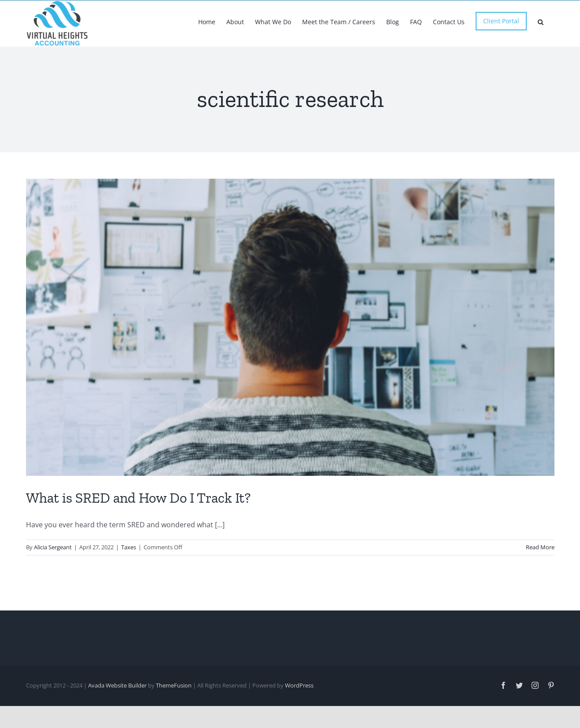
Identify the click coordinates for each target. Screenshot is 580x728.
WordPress (299, 715)
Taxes (129, 577)
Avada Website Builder (117, 715)
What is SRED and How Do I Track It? (138, 528)
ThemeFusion (174, 715)
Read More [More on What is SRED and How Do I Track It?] (540, 577)
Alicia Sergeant (53, 577)
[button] (541, 21)
